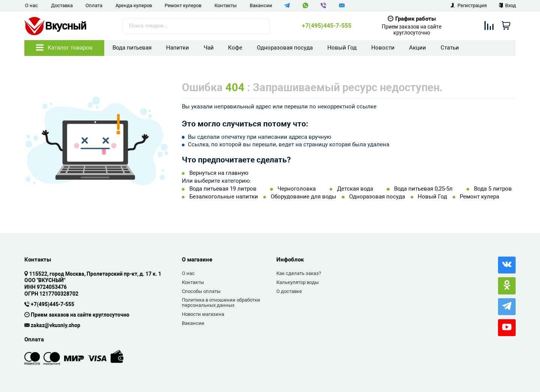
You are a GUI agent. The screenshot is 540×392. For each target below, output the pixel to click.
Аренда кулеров (134, 5)
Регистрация (469, 5)
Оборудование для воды (304, 197)
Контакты (226, 5)
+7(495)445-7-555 (327, 26)
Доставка (62, 5)
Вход (507, 5)
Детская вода (355, 189)
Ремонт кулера (479, 197)
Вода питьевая (132, 48)
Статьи (450, 48)
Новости (383, 48)
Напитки (178, 48)
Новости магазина (203, 314)
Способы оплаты (201, 291)
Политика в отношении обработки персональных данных (221, 303)
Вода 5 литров (493, 189)
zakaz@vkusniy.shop (55, 326)
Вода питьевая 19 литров (223, 189)
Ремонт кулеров (183, 5)
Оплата (94, 5)
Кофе (235, 48)
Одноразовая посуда (285, 48)
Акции (418, 48)
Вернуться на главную (219, 173)
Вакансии (261, 5)
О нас (31, 5)
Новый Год (342, 48)
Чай (209, 48)
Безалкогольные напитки (224, 197)
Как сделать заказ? (299, 273)
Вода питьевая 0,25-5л (423, 189)
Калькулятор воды (298, 282)
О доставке (289, 291)
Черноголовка (297, 189)
